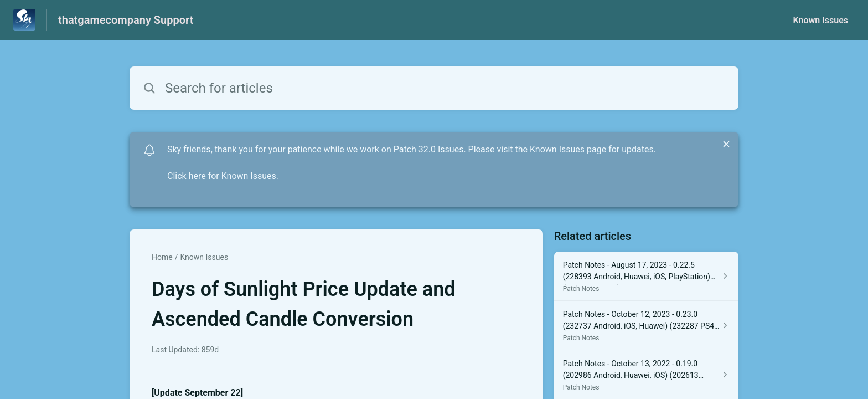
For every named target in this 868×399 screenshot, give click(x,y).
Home (162, 257)
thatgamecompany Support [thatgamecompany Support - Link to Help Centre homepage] (126, 20)
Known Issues (820, 20)
